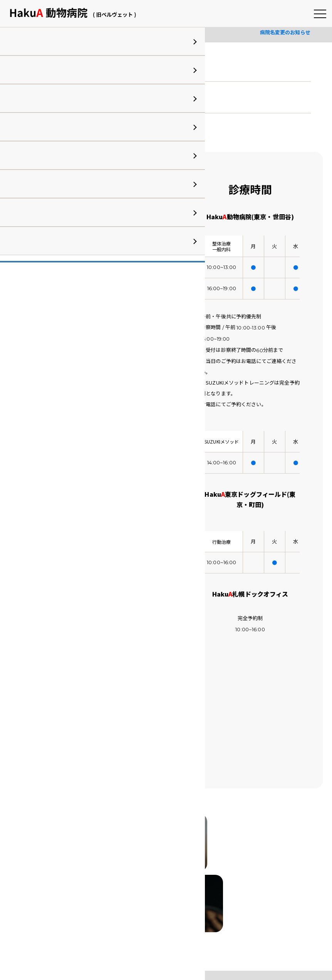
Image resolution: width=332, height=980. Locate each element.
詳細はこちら (48, 129)
